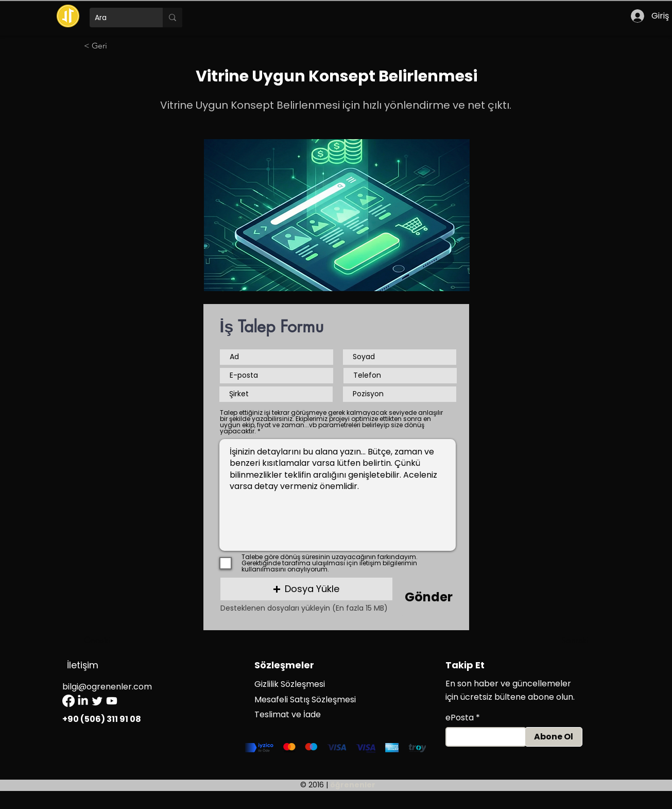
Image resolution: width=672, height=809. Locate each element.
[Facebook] (68, 701)
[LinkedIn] (83, 701)
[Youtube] (112, 701)
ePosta (460, 718)
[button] (306, 589)
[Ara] (118, 18)
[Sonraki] (563, 641)
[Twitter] (97, 701)
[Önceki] (118, 641)
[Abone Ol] (554, 737)
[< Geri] (118, 46)
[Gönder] (429, 597)
